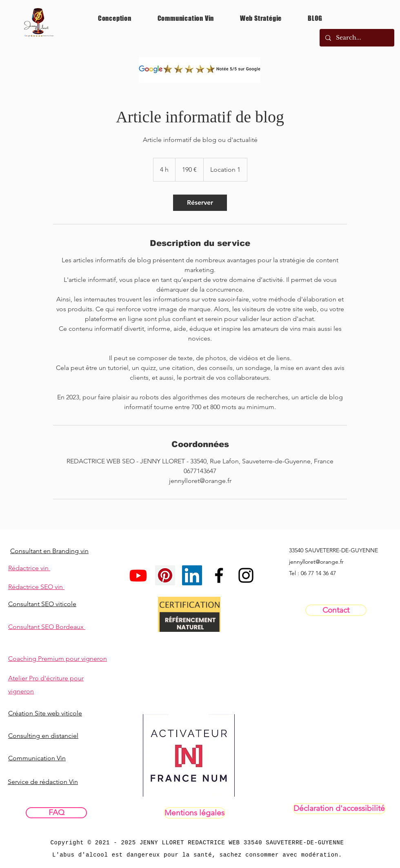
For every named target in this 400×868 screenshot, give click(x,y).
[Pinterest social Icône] (165, 575)
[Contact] (336, 610)
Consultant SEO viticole (42, 604)
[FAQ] (56, 813)
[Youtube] (138, 575)
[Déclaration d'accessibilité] (339, 809)
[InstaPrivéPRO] (246, 575)
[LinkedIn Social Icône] (192, 575)
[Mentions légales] (194, 813)
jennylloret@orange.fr (316, 562)
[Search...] (357, 38)
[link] (200, 203)
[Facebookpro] (219, 575)
